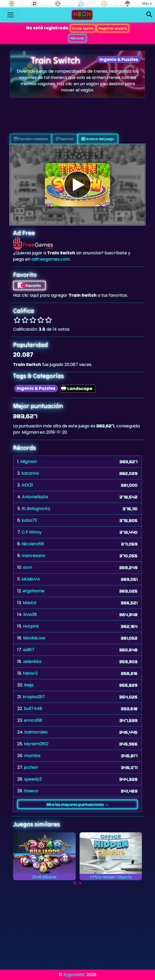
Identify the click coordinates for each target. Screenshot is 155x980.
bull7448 (33, 709)
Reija (29, 685)
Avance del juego (98, 139)
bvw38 (30, 614)
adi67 (29, 650)
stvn (27, 567)
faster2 (30, 673)
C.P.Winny (32, 532)
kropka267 (34, 697)
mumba (32, 756)
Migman (29, 462)
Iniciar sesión (83, 28)
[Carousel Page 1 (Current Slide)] (75, 883)
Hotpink (31, 626)
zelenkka (32, 661)
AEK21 (27, 485)
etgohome (34, 591)
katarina (30, 473)
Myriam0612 (36, 744)
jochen (31, 767)
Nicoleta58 (33, 544)
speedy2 (33, 779)
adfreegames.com (51, 259)
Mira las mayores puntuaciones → (78, 804)
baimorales (36, 732)
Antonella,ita (35, 497)
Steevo (31, 791)
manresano (33, 556)
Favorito (29, 285)
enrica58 (33, 720)
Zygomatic (74, 975)
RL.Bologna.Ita (36, 509)
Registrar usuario (113, 28)
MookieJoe (34, 638)
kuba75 (29, 520)
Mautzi (29, 603)
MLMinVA (31, 579)
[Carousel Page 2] (80, 883)
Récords (77, 38)
